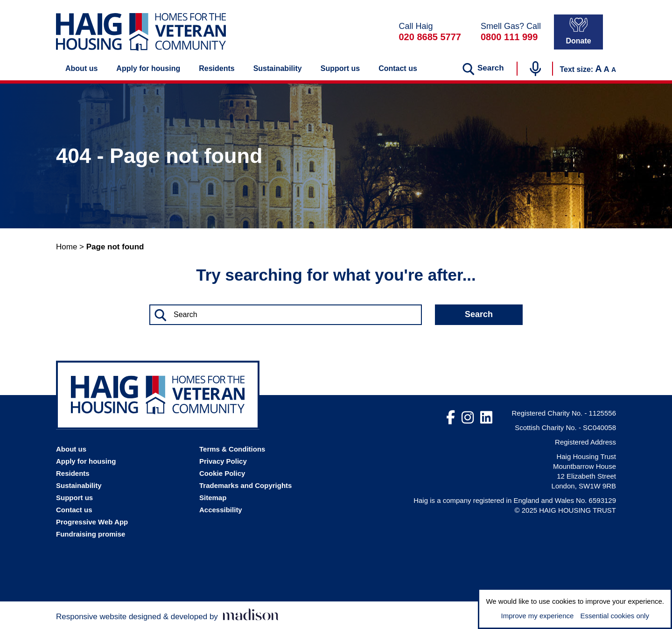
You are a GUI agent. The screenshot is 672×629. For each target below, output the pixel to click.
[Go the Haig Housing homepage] (141, 32)
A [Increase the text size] (598, 69)
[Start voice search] (535, 69)
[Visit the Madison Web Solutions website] (167, 615)
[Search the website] (483, 69)
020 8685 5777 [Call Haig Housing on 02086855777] (430, 37)
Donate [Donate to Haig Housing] (578, 31)
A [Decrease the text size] (614, 70)
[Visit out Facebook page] (451, 418)
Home (66, 247)
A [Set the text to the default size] (607, 69)
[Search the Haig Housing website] (286, 314)
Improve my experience (537, 616)
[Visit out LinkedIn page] (486, 418)
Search (479, 314)
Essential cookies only (615, 616)
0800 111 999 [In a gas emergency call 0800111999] (509, 37)
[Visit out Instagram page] (468, 418)
